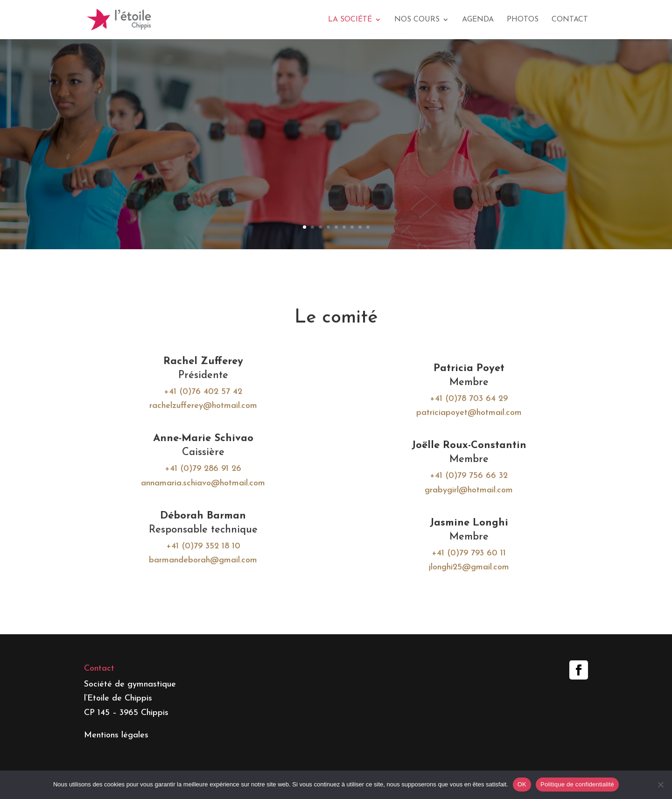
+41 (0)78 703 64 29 (466, 400)
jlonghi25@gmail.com (466, 564)
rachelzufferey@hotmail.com (206, 407)
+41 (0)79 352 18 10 (206, 544)
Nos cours (417, 20)
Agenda (478, 20)
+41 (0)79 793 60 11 (466, 550)
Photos (523, 20)
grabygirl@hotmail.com (466, 489)
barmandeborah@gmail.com (206, 557)
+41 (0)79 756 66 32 (466, 475)
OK (522, 784)
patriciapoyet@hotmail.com (466, 414)
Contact (570, 20)
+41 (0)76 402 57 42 (206, 393)
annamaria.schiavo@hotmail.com (206, 482)
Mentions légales (116, 735)
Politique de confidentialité (577, 784)
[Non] (660, 785)
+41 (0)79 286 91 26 (206, 468)
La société (350, 20)
